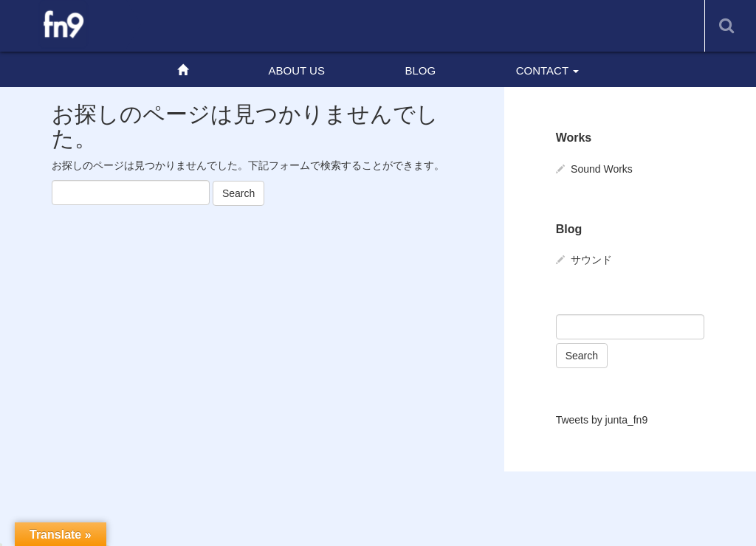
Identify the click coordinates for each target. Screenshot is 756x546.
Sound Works (602, 169)
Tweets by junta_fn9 (602, 420)
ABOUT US (297, 70)
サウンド (591, 260)
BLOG (420, 70)
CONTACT (547, 70)
